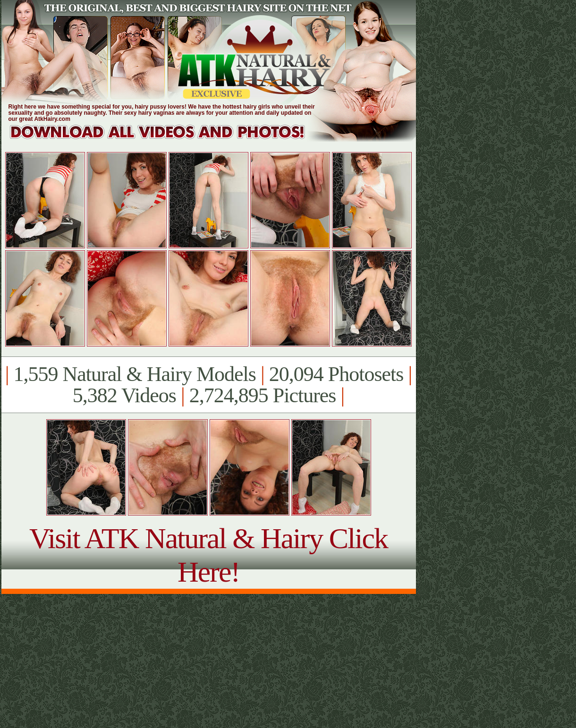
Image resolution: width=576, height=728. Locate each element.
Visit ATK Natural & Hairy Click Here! (208, 555)
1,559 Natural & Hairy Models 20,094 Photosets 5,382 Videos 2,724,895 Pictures (208, 385)
